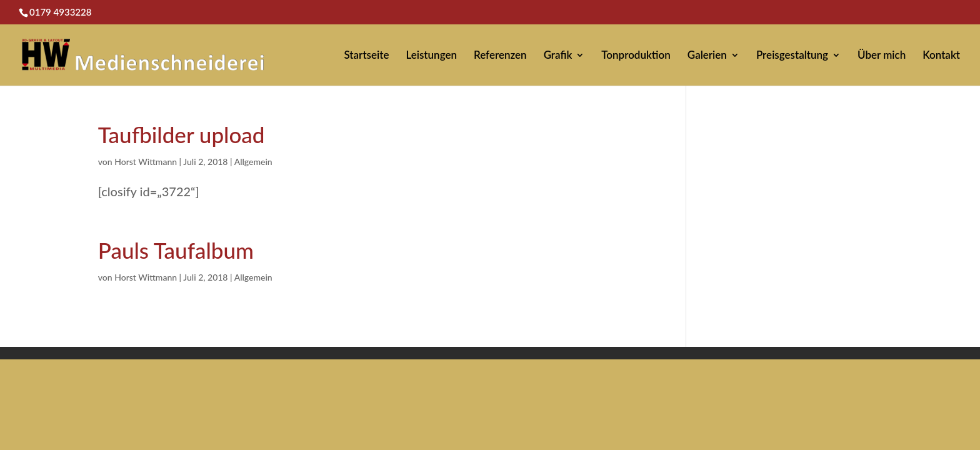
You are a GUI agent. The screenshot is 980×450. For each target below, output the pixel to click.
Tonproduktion (636, 56)
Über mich (882, 56)
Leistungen (431, 56)
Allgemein (253, 162)
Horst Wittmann (146, 162)
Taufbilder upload (182, 134)
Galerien (707, 56)
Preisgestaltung (792, 56)
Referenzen (500, 56)
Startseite (366, 56)
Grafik (558, 56)
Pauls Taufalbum (176, 250)
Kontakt (941, 56)
